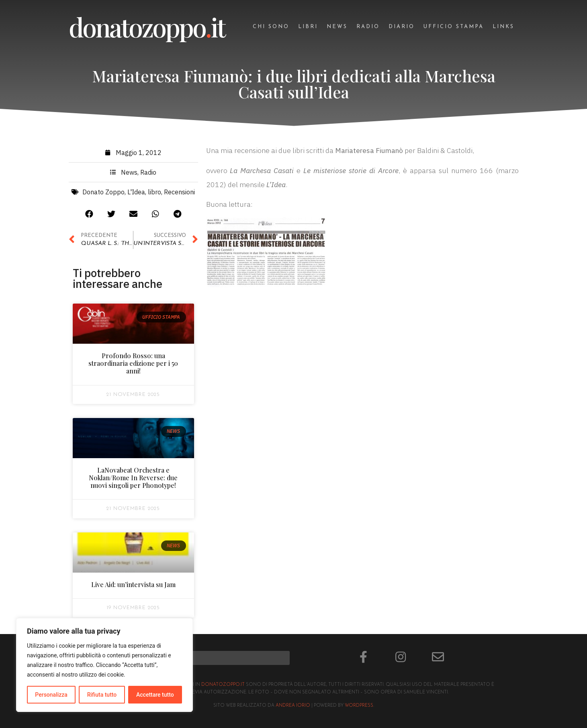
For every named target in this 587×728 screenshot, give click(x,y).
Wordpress (359, 706)
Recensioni (179, 194)
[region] (104, 665)
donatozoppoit (147, 27)
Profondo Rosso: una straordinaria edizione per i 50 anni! (133, 365)
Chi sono (271, 27)
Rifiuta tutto (102, 695)
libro (154, 194)
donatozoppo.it (223, 685)
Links (503, 27)
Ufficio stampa (454, 27)
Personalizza (51, 695)
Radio (368, 27)
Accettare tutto (155, 695)
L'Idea (136, 194)
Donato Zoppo (103, 194)
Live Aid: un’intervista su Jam (133, 586)
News (337, 27)
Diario (402, 27)
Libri (308, 27)
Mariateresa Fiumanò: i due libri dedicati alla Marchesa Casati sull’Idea (294, 84)
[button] (89, 215)
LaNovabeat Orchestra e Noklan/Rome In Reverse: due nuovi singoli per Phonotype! (133, 479)
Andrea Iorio (293, 706)
